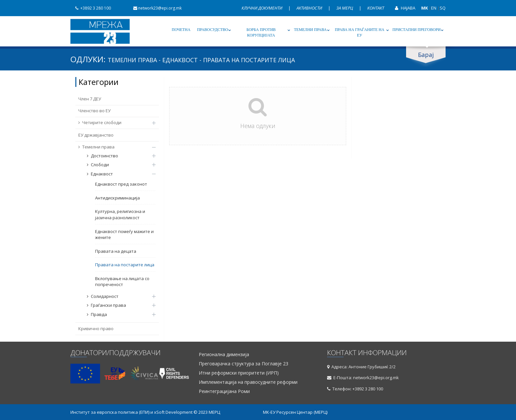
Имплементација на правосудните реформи (248, 382)
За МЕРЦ (345, 8)
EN (434, 8)
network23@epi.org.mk (155, 8)
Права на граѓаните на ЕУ (359, 32)
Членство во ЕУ (94, 111)
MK (425, 8)
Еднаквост (118, 174)
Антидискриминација (117, 198)
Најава (403, 8)
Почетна (181, 30)
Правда (118, 314)
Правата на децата (116, 251)
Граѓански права (118, 305)
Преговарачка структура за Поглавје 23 (244, 364)
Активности (310, 8)
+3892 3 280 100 (91, 8)
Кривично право (96, 328)
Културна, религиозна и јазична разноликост (120, 214)
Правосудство (213, 30)
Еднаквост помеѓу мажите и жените (124, 235)
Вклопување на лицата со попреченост (122, 282)
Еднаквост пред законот (121, 184)
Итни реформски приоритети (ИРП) (239, 373)
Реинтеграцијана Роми (224, 391)
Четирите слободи (114, 122)
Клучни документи (262, 8)
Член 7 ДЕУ (90, 99)
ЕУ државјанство (96, 135)
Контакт (376, 8)
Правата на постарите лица (125, 265)
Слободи (118, 165)
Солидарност (118, 296)
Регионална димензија (224, 354)
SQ (443, 8)
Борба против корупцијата (261, 32)
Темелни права (310, 30)
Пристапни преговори (417, 30)
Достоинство (118, 156)
